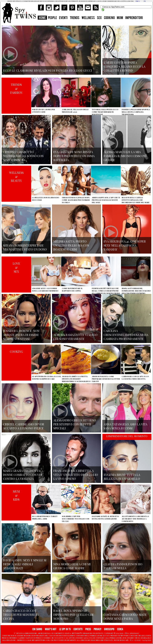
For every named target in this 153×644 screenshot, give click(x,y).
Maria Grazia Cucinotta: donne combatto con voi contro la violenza (23, 475)
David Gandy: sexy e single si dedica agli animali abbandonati (25, 564)
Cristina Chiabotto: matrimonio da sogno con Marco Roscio (23, 156)
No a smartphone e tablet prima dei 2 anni (45, 518)
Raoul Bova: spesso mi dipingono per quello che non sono (74, 615)
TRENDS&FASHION (16, 89)
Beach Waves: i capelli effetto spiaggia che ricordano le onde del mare (136, 200)
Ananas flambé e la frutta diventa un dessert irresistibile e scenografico (76, 379)
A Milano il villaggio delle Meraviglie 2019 (75, 111)
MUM (120, 18)
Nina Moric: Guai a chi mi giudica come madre (72, 566)
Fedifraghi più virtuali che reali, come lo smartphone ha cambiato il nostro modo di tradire (106, 292)
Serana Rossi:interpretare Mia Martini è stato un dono (25, 247)
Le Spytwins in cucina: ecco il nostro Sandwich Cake (47, 378)
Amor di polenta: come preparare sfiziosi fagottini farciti (106, 379)
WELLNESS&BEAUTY (16, 177)
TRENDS (75, 18)
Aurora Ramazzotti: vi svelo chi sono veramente (75, 337)
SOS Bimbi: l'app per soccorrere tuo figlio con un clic (76, 519)
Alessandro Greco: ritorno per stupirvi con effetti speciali (75, 424)
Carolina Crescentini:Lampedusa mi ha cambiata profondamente (126, 335)
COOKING (109, 18)
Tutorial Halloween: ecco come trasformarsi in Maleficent (105, 112)
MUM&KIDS (16, 495)
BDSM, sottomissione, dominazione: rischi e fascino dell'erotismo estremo (136, 291)
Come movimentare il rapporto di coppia (72, 290)
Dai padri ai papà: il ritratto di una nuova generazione (105, 518)
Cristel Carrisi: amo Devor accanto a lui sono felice (24, 426)
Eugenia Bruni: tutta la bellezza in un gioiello (122, 477)
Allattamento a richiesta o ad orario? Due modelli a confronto (135, 519)
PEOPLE (52, 18)
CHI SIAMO (37, 629)
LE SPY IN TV (65, 629)
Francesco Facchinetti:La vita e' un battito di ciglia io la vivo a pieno (76, 475)
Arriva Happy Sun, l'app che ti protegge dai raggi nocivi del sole (106, 200)
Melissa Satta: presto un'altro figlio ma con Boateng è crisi (71, 245)
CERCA (120, 629)
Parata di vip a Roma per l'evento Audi (43, 111)
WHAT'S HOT (51, 629)
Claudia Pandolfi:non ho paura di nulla (123, 566)
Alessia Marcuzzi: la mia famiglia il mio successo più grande (125, 156)
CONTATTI (78, 629)
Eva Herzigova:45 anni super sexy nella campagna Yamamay (125, 245)
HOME (42, 18)
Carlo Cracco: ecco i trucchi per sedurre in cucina (21, 615)
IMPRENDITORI (134, 18)
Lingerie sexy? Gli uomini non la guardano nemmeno (45, 290)
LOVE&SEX (16, 267)
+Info (137, 1)
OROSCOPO (109, 629)
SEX (99, 18)
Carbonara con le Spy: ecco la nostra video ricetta (135, 378)
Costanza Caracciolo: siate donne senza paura (125, 617)
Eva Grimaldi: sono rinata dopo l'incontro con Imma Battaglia (74, 156)
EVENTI (63, 18)
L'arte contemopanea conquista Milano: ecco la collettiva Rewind (125, 66)
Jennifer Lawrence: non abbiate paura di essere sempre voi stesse (21, 335)
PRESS (88, 629)
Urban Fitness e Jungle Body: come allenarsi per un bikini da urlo (76, 200)
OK (145, 1)
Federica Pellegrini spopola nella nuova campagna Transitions (136, 112)
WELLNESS (88, 18)
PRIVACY (98, 629)
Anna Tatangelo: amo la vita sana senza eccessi (125, 426)
